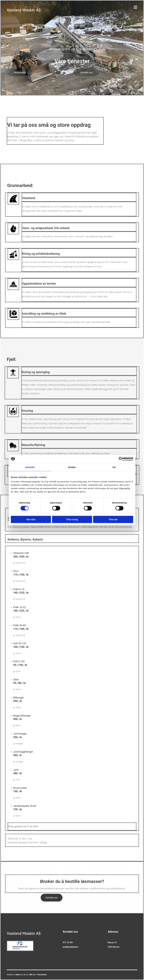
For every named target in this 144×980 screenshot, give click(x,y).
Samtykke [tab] (30, 467)
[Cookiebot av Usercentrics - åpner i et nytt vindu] (121, 459)
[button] (20, 72)
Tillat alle (113, 519)
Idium (18, 975)
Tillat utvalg (72, 519)
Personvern (42, 975)
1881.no (32, 975)
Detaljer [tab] (72, 467)
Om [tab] (114, 467)
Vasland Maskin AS (24, 10)
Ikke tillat (31, 519)
